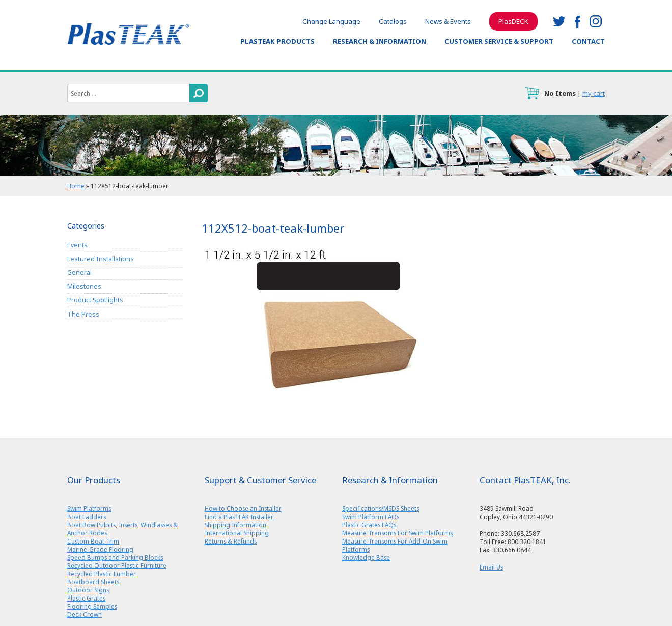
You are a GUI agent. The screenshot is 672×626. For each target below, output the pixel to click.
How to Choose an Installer (243, 508)
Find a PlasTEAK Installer (239, 517)
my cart (594, 93)
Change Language (331, 21)
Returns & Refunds (231, 541)
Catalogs (393, 21)
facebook (577, 21)
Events (77, 245)
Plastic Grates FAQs (369, 525)
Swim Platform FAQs (371, 517)
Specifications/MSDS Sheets (381, 508)
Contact (588, 41)
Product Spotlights (95, 300)
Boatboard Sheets (93, 582)
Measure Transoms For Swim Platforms (397, 533)
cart (532, 93)
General (79, 273)
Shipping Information (235, 525)
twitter (559, 21)
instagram (596, 21)
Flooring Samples (92, 606)
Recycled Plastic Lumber (102, 574)
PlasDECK (513, 21)
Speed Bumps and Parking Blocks (115, 557)
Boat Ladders (87, 517)
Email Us (491, 567)
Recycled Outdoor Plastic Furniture (117, 565)
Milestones (84, 286)
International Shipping (237, 533)
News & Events (448, 21)
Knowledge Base (366, 557)
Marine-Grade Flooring (100, 549)
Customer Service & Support (499, 41)
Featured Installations (101, 259)
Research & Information (380, 41)
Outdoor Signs (88, 590)
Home (76, 186)
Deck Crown (85, 614)
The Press (83, 314)
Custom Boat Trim (93, 541)
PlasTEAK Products (277, 41)
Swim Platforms (89, 508)
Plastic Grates (86, 598)
